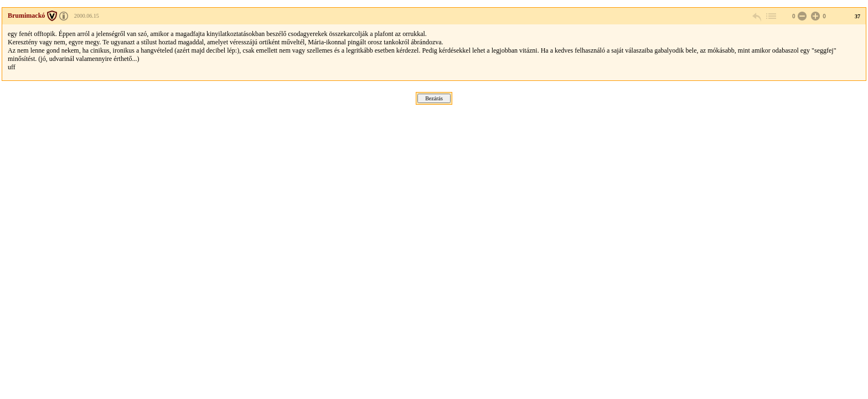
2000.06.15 (87, 16)
